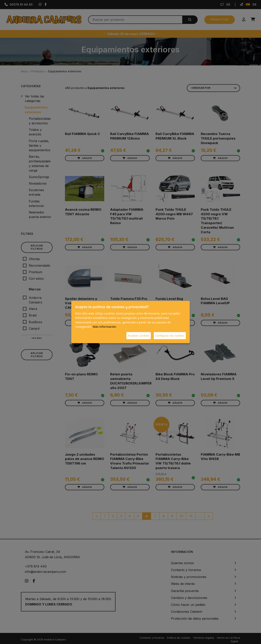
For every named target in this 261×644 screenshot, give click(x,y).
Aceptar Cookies (139, 336)
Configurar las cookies (170, 336)
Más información (105, 327)
